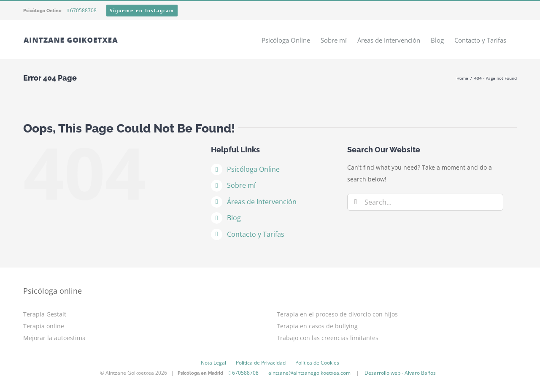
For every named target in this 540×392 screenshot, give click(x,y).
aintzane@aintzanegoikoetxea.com (309, 373)
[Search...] (425, 202)
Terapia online (44, 326)
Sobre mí (241, 185)
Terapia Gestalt (45, 314)
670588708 (82, 10)
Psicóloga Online (253, 169)
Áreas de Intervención (262, 202)
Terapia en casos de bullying (317, 326)
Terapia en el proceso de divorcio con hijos (337, 314)
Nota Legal (213, 363)
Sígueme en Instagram (142, 10)
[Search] (356, 202)
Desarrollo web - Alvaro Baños (400, 373)
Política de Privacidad (261, 363)
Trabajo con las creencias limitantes (328, 338)
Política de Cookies (317, 363)
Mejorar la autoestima (54, 338)
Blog (234, 218)
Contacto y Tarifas (256, 234)
